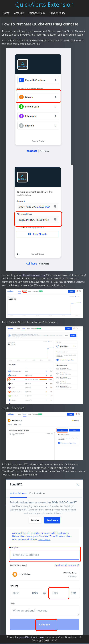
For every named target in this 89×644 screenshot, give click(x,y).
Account (19, 13)
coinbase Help (37, 13)
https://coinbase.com (34, 275)
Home (6, 13)
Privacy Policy (57, 13)
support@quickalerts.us (30, 637)
